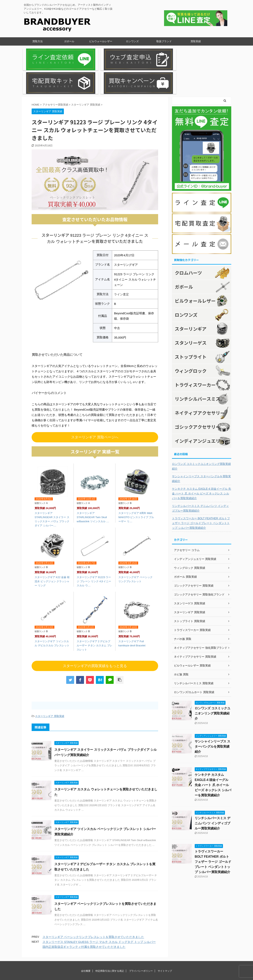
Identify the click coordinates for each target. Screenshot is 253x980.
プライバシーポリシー (141, 942)
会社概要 (86, 942)
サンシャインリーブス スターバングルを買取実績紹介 (201, 449)
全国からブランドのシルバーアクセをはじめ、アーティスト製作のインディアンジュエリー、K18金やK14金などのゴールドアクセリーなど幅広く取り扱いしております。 (127, 970)
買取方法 (38, 41)
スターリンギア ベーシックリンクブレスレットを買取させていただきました (93, 907)
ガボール (69, 41)
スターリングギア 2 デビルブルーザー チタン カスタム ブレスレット (94, 616)
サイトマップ (165, 942)
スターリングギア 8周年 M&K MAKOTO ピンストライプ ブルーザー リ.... (136, 488)
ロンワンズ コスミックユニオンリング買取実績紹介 (201, 437)
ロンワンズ (132, 41)
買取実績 (196, 41)
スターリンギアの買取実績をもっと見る (95, 636)
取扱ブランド (164, 41)
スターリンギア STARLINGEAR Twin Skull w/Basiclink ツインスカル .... (93, 488)
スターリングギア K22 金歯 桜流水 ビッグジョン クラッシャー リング (52, 552)
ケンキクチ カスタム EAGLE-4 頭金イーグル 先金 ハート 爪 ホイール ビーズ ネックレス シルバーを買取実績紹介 (202, 464)
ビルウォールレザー (101, 41)
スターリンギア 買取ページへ (95, 408)
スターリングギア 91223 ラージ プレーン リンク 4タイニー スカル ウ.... (94, 552)
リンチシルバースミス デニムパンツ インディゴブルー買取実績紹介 (200, 479)
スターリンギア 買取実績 (50, 687)
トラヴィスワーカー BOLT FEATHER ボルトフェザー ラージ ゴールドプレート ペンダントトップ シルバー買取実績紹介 (201, 493)
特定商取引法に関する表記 (110, 942)
